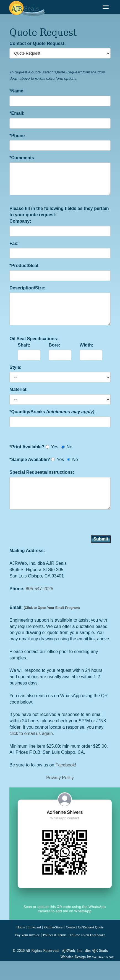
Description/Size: (27, 288)
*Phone (17, 136)
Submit (101, 539)
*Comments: (22, 158)
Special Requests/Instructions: (42, 472)
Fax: (14, 243)
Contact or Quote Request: (38, 43)
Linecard (35, 927)
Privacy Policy (60, 778)
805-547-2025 (40, 589)
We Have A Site (103, 957)
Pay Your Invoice (28, 935)
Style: (15, 367)
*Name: (17, 91)
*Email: (17, 113)
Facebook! (66, 765)
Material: (19, 389)
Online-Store (53, 927)
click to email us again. (32, 733)
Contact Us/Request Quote (85, 927)
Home (21, 927)
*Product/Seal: (24, 266)
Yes (52, 447)
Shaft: (24, 345)
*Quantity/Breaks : (53, 412)
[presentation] (51, 524)
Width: (87, 345)
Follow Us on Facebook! (87, 935)
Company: (20, 221)
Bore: (54, 345)
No (67, 447)
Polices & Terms (55, 935)
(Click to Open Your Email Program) (51, 608)
